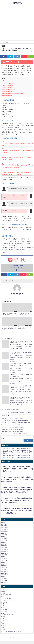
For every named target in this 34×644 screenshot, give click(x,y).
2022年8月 (4, 557)
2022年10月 (5, 553)
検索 (3, 438)
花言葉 (3, 46)
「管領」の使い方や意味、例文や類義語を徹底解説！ (11, 410)
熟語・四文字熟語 (6, 595)
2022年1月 (4, 569)
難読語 (3, 617)
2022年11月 (5, 551)
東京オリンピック (6, 600)
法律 (3, 627)
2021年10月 (5, 575)
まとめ (3, 593)
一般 (3, 618)
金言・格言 (4, 609)
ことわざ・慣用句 (6, 598)
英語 (3, 620)
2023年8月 (4, 535)
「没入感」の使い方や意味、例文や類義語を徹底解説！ (16, 450)
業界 (3, 606)
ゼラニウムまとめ (7, 95)
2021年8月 (4, 579)
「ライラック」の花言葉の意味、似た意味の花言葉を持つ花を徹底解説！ (20, 412)
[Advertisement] (17, 23)
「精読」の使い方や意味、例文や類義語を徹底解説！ (16, 457)
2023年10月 (5, 531)
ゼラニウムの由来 (7, 87)
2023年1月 (4, 548)
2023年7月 (4, 537)
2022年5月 (4, 562)
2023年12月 (5, 528)
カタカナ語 (4, 602)
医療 (3, 626)
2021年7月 (4, 580)
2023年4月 (4, 542)
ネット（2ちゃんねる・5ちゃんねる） (12, 631)
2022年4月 (4, 564)
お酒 (3, 597)
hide (3, 80)
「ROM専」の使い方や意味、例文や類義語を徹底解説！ (17, 467)
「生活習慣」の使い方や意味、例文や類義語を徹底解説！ (17, 488)
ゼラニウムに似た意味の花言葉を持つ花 (13, 93)
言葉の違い (4, 611)
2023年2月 (4, 546)
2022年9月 (4, 555)
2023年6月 (4, 539)
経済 (3, 604)
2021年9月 (4, 577)
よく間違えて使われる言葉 (9, 615)
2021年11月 (5, 573)
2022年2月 (4, 568)
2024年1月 (4, 526)
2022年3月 (4, 566)
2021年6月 (4, 582)
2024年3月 (4, 522)
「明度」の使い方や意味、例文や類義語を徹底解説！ (16, 448)
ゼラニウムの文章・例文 (9, 89)
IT (2, 622)
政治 (3, 608)
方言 (3, 589)
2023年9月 (4, 533)
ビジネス (4, 624)
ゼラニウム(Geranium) (8, 83)
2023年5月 (4, 540)
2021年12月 (5, 571)
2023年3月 (4, 544)
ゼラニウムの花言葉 (8, 85)
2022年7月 (4, 559)
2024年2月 (4, 524)
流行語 (3, 629)
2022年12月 (5, 550)
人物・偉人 (4, 613)
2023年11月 (5, 530)
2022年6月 (4, 560)
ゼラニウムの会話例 (8, 91)
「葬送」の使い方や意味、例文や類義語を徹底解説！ (16, 456)
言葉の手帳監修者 (17, 294)
